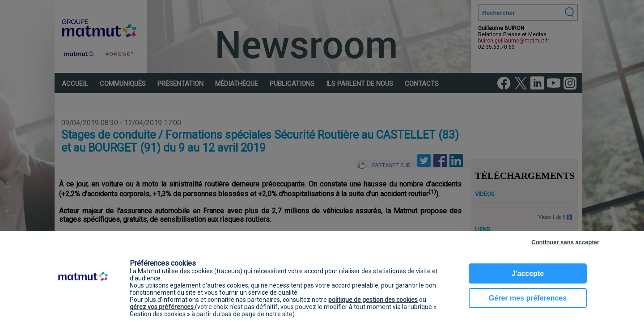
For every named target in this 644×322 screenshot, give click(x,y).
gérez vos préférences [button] (162, 307)
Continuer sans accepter (565, 242)
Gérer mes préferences (528, 298)
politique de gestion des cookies (373, 300)
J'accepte (528, 273)
